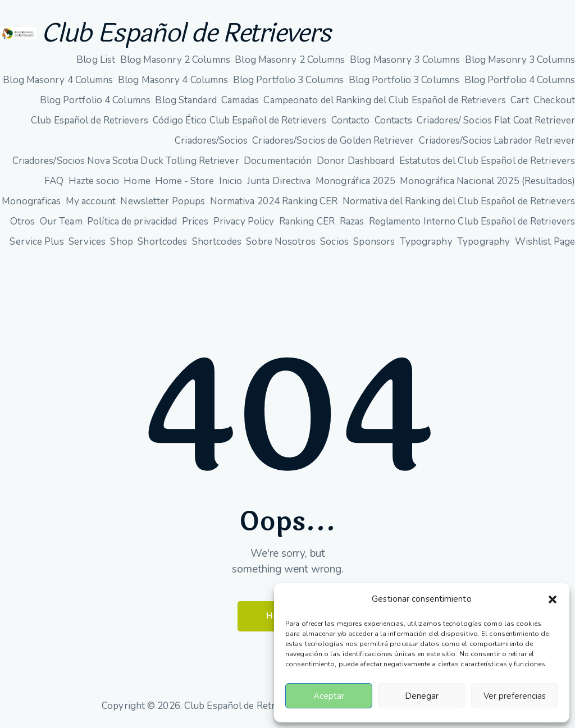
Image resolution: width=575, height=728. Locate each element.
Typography (426, 242)
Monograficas (31, 201)
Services (87, 242)
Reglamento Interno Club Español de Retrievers (472, 221)
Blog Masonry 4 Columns (58, 80)
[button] (553, 599)
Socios (334, 242)
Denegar (422, 696)
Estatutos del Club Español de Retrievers (487, 161)
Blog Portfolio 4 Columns (520, 80)
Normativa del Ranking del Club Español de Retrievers (459, 201)
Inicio (231, 181)
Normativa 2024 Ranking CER (274, 201)
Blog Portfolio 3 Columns (288, 80)
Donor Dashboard (356, 161)
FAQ (54, 181)
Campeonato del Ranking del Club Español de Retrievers (384, 100)
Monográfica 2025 (355, 181)
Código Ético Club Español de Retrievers (239, 120)
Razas (352, 221)
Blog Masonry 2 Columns (175, 60)
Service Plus (36, 242)
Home (137, 181)
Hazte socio (94, 181)
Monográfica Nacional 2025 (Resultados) (487, 181)
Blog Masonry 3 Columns (405, 60)
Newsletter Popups (163, 201)
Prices (195, 221)
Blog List (96, 60)
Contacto (351, 120)
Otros (23, 221)
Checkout (554, 100)
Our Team (61, 221)
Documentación (278, 161)
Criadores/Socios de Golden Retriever (333, 141)
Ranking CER (307, 221)
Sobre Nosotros (280, 242)
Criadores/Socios (211, 141)
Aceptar (329, 696)
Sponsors (374, 242)
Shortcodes (162, 242)
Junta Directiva (279, 181)
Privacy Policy (244, 221)
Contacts (393, 120)
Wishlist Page (545, 242)
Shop (121, 242)
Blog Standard (186, 100)
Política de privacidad (132, 221)
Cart (519, 100)
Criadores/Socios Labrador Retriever (497, 141)
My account (91, 201)
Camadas (240, 100)
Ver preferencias (515, 696)
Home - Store (184, 181)
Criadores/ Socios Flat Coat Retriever (496, 120)
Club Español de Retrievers (186, 33)
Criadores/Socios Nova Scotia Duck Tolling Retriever (126, 161)
